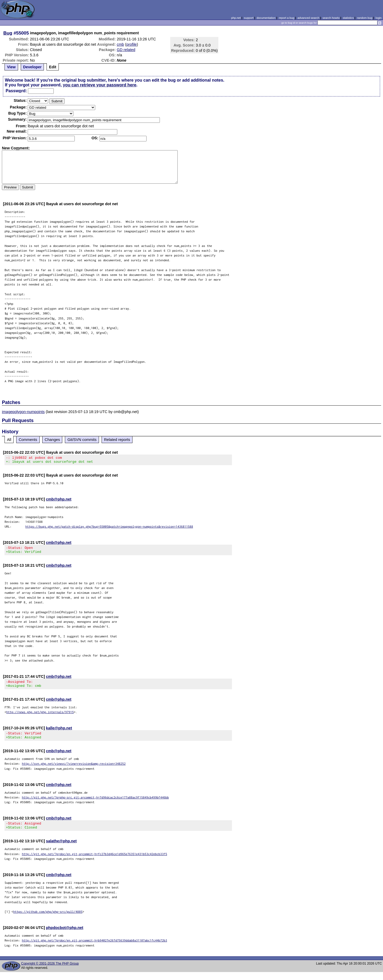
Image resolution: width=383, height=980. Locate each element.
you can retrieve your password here (99, 85)
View (11, 67)
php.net (236, 18)
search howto (331, 18)
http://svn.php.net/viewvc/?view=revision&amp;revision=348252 (74, 770)
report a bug (286, 18)
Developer (32, 67)
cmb (120, 44)
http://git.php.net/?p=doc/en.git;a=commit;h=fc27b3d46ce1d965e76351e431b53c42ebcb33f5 (94, 862)
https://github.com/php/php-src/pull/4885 (48, 920)
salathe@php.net (61, 849)
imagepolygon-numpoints (23, 412)
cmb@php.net (59, 501)
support (249, 18)
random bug (365, 18)
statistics (348, 18)
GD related (126, 50)
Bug (8, 33)
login (379, 18)
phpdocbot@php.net (65, 936)
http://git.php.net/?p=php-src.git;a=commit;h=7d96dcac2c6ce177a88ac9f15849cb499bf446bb (95, 804)
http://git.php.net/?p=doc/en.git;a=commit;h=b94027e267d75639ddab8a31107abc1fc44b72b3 (94, 948)
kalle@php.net (59, 733)
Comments (28, 440)
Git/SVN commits (82, 440)
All (9, 440)
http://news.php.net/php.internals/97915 (40, 717)
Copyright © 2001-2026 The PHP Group (50, 971)
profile (132, 44)
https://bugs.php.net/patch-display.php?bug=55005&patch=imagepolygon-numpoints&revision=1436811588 (109, 528)
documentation (266, 18)
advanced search (308, 18)
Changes (52, 440)
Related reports (117, 440)
